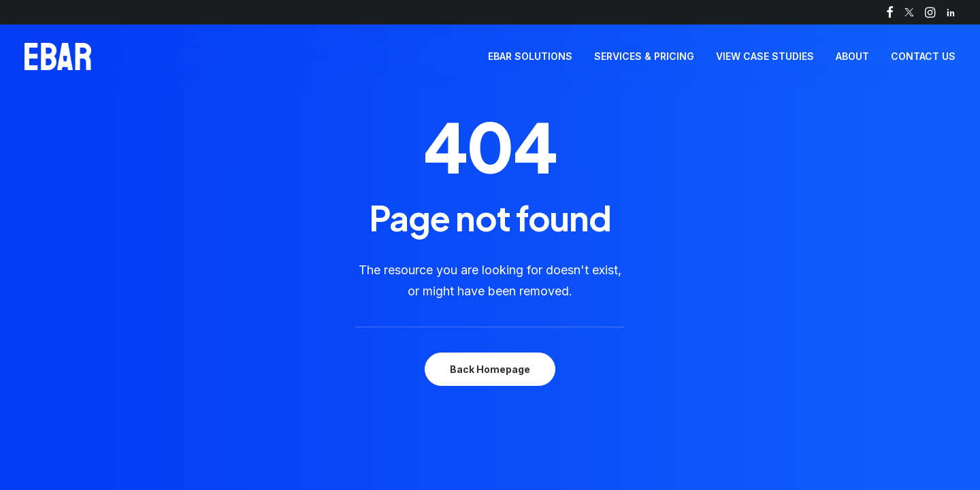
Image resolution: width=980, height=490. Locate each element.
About (852, 56)
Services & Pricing (644, 56)
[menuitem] (890, 12)
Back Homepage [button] (490, 369)
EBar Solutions (530, 56)
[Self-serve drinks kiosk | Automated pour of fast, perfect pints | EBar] (58, 56)
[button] (890, 12)
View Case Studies (765, 56)
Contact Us (923, 56)
